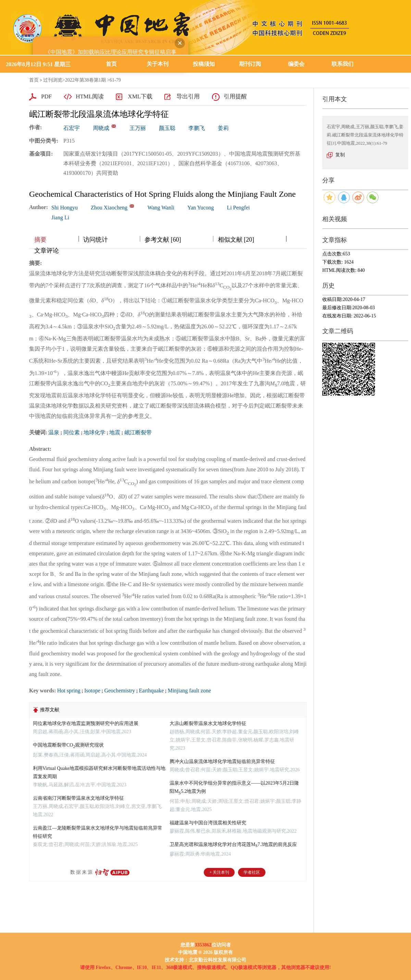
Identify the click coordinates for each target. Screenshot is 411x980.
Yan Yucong (201, 208)
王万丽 (138, 128)
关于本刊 (158, 64)
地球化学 (95, 432)
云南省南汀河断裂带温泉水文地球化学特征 (78, 798)
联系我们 (342, 64)
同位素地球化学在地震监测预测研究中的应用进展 (86, 723)
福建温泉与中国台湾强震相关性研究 (208, 823)
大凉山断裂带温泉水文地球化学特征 (208, 723)
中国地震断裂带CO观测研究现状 (68, 745)
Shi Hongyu (65, 208)
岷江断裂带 (138, 432)
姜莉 (223, 128)
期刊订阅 (250, 64)
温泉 (54, 432)
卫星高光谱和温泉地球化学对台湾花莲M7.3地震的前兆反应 (233, 844)
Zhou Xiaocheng (109, 208)
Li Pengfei (238, 208)
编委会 (296, 64)
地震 (115, 432)
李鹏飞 (197, 128)
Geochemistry (120, 691)
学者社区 (252, 872)
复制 (340, 155)
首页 (111, 64)
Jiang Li (60, 217)
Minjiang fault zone (189, 691)
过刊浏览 (53, 80)
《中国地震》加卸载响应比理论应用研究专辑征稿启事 (105, 47)
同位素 (72, 432)
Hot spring (69, 691)
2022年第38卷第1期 (85, 80)
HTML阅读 (90, 96)
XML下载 (140, 96)
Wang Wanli (161, 208)
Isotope (92, 691)
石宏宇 (72, 128)
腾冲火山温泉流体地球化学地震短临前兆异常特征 (222, 761)
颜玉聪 (167, 128)
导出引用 (188, 96)
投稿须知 (204, 64)
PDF (46, 96)
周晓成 (101, 128)
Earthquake (152, 691)
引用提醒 (235, 96)
